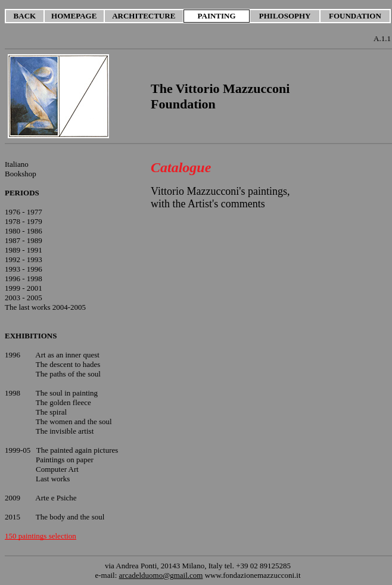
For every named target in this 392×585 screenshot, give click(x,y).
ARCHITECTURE (144, 16)
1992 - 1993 (24, 259)
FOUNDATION (355, 16)
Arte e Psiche (56, 498)
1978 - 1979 (24, 221)
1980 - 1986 (24, 231)
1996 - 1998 (24, 279)
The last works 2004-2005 (45, 307)
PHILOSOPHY (285, 16)
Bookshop (21, 174)
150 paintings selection (41, 536)
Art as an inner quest (67, 355)
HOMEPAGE (74, 16)
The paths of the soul (68, 374)
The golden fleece (63, 402)
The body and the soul (70, 517)
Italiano (17, 164)
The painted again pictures (77, 450)
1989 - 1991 (24, 250)
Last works (53, 479)
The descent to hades (68, 364)
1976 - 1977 (24, 212)
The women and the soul (74, 421)
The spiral (51, 412)
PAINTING (217, 16)
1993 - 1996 (24, 269)
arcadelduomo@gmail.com (161, 575)
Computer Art (57, 469)
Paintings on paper (65, 460)
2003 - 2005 (24, 298)
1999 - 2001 (24, 288)
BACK (25, 16)
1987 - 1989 (24, 240)
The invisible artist (65, 431)
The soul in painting (67, 393)
